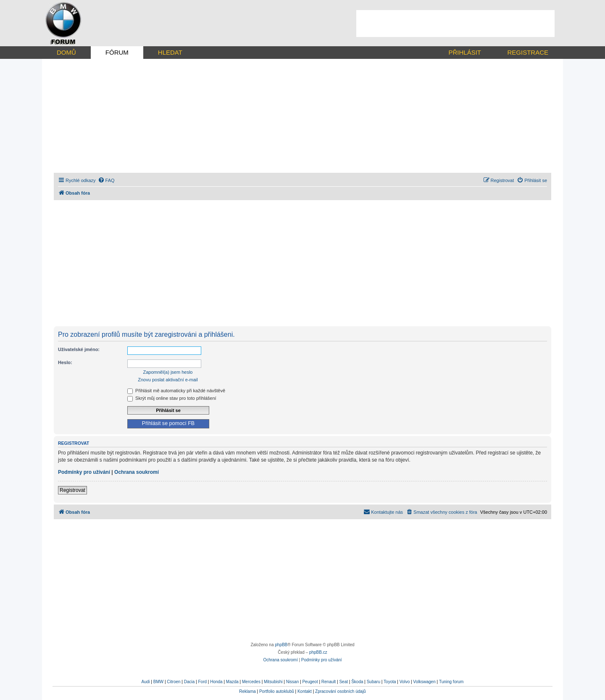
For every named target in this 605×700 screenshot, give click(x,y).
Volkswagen (424, 682)
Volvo (405, 682)
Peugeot (310, 682)
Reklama (247, 691)
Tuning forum (451, 682)
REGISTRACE (528, 52)
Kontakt (305, 691)
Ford (202, 682)
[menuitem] (106, 180)
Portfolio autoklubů (277, 691)
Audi (146, 682)
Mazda (232, 682)
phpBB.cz (318, 652)
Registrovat (72, 490)
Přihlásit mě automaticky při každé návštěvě (176, 391)
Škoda (357, 682)
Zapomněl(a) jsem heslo (168, 372)
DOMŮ (66, 52)
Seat (343, 682)
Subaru (374, 682)
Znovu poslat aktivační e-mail (168, 380)
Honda (216, 682)
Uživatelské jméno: (79, 349)
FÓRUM (117, 52)
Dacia (189, 682)
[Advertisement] (455, 24)
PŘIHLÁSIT (465, 52)
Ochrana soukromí (137, 472)
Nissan (293, 682)
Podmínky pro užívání (84, 472)
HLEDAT (170, 52)
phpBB (281, 645)
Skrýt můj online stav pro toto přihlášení (172, 398)
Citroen (174, 682)
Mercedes (251, 682)
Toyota (390, 682)
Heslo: (65, 362)
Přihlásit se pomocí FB (168, 423)
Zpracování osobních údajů (341, 691)
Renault (329, 682)
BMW (158, 682)
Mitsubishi (273, 682)
